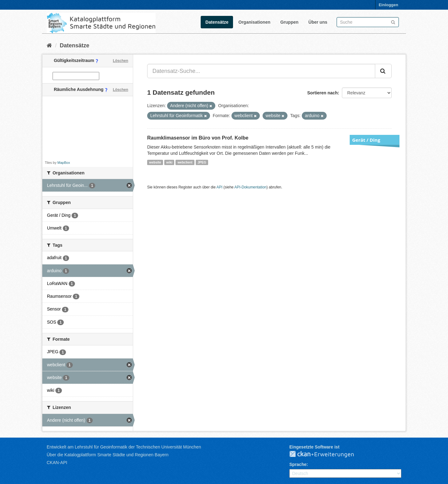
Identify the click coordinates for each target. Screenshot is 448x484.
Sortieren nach (322, 93)
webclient (185, 162)
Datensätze (217, 22)
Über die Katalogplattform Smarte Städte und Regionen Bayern (107, 455)
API (219, 187)
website (155, 162)
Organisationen (254, 22)
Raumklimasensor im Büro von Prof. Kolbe (198, 138)
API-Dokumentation (250, 187)
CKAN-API (57, 463)
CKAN (327, 454)
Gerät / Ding (366, 140)
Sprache (298, 464)
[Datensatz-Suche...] (261, 71)
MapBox (64, 163)
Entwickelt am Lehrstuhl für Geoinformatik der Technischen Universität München (124, 447)
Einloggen (388, 5)
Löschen (121, 61)
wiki (169, 162)
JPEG (202, 162)
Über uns (318, 22)
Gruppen (289, 22)
